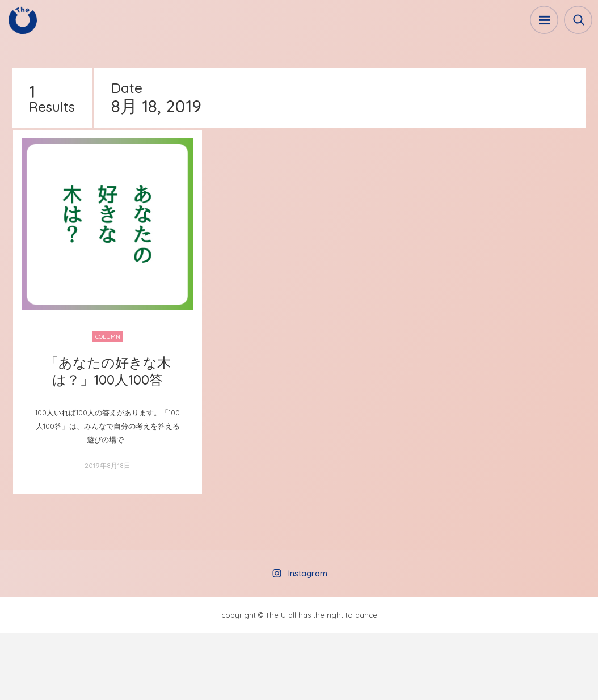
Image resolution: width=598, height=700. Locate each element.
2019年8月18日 (108, 465)
